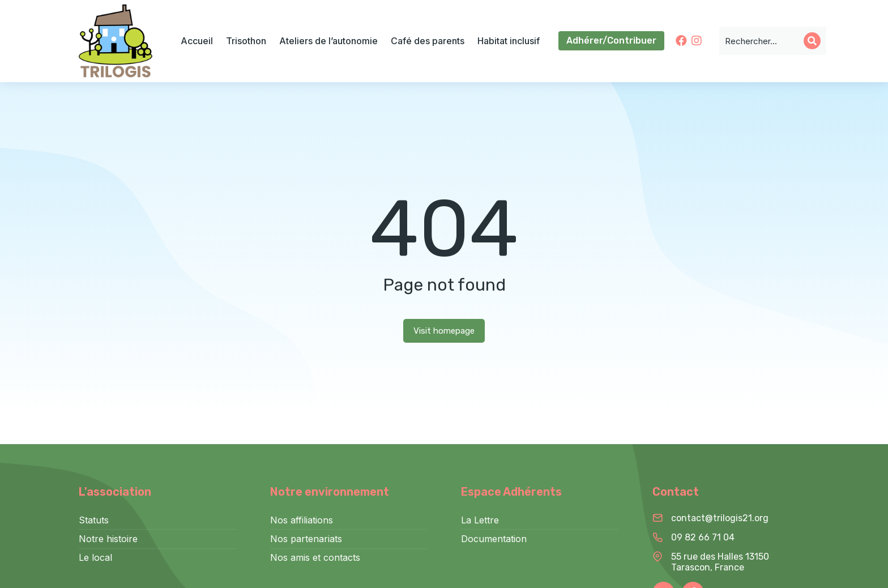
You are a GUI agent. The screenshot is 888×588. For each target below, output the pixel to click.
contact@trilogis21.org (720, 518)
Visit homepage (444, 331)
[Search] (812, 41)
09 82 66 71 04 (703, 537)
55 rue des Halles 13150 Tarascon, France (720, 562)
